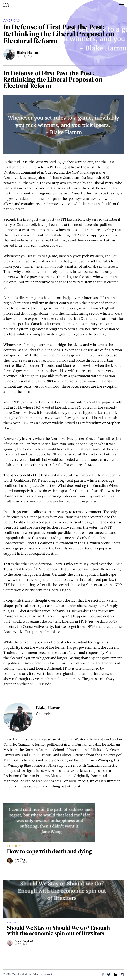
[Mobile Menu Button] (121, 6)
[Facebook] (103, 975)
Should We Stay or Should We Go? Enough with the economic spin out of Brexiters (58, 931)
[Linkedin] (116, 975)
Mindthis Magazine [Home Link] (6, 5)
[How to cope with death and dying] (49, 822)
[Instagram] (122, 975)
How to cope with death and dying (49, 852)
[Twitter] (109, 975)
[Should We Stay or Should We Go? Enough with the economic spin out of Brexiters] (63, 899)
